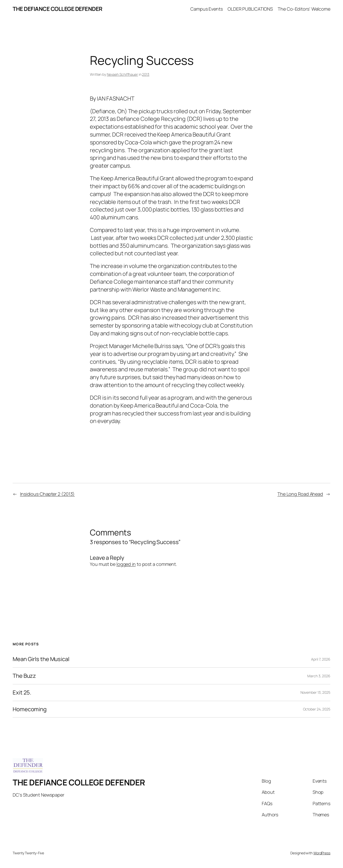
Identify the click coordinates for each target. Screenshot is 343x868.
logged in (126, 564)
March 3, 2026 (319, 676)
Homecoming (30, 709)
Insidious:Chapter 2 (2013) (47, 494)
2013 (146, 74)
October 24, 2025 (317, 709)
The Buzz (24, 676)
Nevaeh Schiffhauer (122, 74)
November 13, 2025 (315, 692)
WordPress (322, 853)
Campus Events (207, 9)
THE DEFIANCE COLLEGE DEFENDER (58, 9)
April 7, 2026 (321, 659)
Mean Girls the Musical (41, 659)
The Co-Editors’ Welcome (304, 9)
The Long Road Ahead (300, 494)
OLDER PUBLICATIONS (250, 9)
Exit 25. (22, 693)
